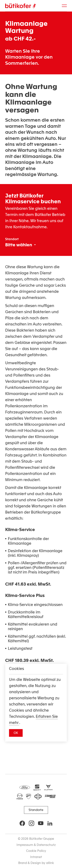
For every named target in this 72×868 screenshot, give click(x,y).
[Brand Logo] (21, 6)
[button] (16, 733)
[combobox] (21, 245)
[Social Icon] (22, 823)
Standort (12, 239)
